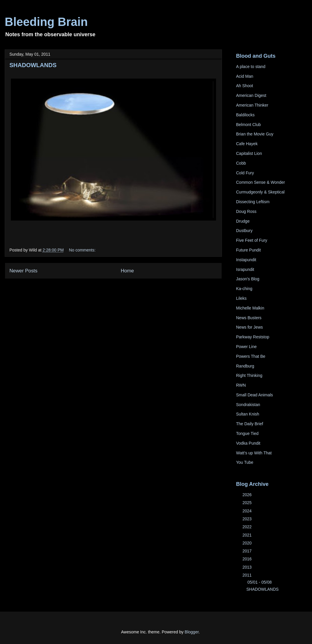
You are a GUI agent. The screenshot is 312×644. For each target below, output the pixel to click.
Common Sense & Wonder (260, 182)
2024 (248, 511)
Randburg (245, 366)
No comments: (82, 250)
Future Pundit (248, 250)
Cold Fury (245, 173)
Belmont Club (248, 125)
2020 (248, 543)
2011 (248, 575)
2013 (248, 567)
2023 (248, 519)
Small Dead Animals (254, 395)
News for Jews (249, 327)
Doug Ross (246, 211)
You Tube (245, 462)
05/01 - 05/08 (260, 582)
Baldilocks (245, 115)
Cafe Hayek (247, 144)
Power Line (246, 347)
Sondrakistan (248, 405)
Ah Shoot (245, 86)
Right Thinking (249, 375)
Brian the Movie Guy (255, 134)
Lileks (241, 298)
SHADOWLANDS (33, 65)
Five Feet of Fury (252, 240)
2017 (248, 551)
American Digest (251, 95)
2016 (248, 559)
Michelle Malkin (250, 308)
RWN (241, 385)
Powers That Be (251, 356)
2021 (248, 535)
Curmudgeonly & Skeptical (260, 192)
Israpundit (245, 269)
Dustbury (244, 231)
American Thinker (252, 105)
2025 (248, 503)
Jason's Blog (248, 279)
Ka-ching (244, 289)
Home (127, 271)
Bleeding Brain (46, 22)
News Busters (249, 318)
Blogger (191, 632)
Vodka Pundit (248, 443)
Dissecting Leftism (253, 202)
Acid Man (245, 76)
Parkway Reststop (253, 337)
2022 (248, 527)
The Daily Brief (250, 424)
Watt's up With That (254, 453)
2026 (248, 495)
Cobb (241, 163)
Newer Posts (23, 271)
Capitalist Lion (249, 153)
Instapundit (246, 260)
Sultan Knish (248, 414)
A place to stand (251, 67)
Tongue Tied (247, 433)
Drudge (243, 221)
